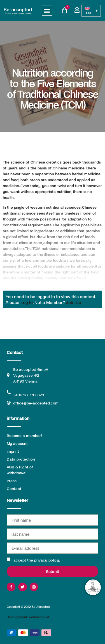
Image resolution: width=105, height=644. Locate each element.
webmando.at (39, 617)
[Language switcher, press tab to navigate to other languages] (91, 11)
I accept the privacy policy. (36, 560)
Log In (27, 302)
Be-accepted (18, 9)
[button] (47, 11)
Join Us (73, 302)
